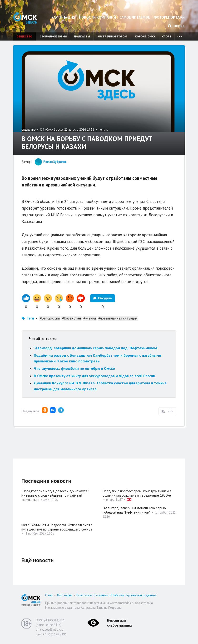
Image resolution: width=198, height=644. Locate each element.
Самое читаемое (135, 17)
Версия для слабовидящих (120, 623)
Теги (30, 318)
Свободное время (53, 36)
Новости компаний (97, 17)
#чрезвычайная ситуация (118, 318)
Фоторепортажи (169, 17)
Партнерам (65, 595)
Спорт (167, 36)
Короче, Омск (145, 36)
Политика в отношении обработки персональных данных (116, 595)
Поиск (176, 26)
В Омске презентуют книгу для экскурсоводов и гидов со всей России (94, 376)
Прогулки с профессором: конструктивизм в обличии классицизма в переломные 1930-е (137, 493)
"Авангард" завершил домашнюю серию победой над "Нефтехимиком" (96, 348)
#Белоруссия (50, 318)
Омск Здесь (25, 18)
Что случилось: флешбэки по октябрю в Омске (74, 368)
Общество (24, 36)
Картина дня (63, 17)
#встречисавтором (112, 36)
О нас (49, 595)
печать (103, 130)
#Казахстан (72, 318)
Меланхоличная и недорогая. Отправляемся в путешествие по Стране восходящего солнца (57, 527)
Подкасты (82, 36)
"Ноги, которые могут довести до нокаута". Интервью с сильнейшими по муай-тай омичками (55, 495)
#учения (90, 318)
